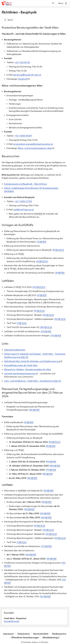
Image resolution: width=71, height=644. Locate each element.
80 (51, 446)
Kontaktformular (12, 621)
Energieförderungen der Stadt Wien (21, 365)
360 (34, 410)
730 (29, 509)
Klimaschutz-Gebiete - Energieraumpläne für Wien (28, 369)
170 (51, 470)
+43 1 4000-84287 (23, 136)
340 (45, 596)
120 (48, 315)
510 (46, 502)
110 (39, 311)
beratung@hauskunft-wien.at (27, 75)
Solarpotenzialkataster (15, 350)
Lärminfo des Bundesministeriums (20, 373)
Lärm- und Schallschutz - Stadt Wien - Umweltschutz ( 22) (33, 381)
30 (42, 242)
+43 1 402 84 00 (22, 62)
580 (55, 466)
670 (39, 287)
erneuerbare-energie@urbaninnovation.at (33, 144)
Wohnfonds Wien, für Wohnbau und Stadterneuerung (32, 361)
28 (60, 273)
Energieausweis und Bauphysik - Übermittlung (25, 184)
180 (48, 474)
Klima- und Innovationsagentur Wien (35, 148)
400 (46, 518)
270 (46, 546)
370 (56, 335)
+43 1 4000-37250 (23, 201)
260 (31, 554)
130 (60, 319)
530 (45, 513)
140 (60, 538)
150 (32, 478)
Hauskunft (23, 79)
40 (42, 261)
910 (51, 461)
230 (46, 331)
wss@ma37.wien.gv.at (24, 209)
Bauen (8, 20)
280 (46, 327)
